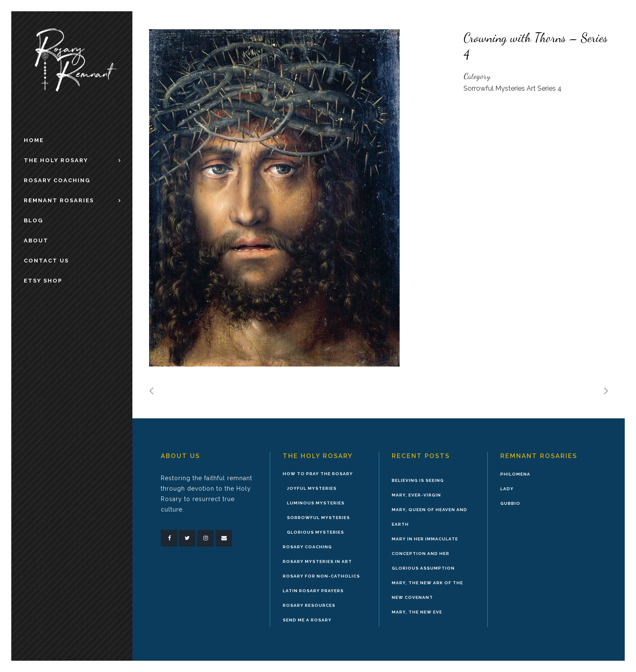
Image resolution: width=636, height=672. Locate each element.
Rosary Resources (309, 605)
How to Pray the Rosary (318, 474)
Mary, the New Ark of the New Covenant (427, 590)
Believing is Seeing (418, 480)
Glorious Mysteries (315, 532)
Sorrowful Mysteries (318, 518)
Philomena (515, 474)
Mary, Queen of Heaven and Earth (429, 517)
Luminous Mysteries (316, 503)
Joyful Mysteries (312, 488)
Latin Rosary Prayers (313, 591)
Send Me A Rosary (307, 620)
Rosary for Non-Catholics (321, 576)
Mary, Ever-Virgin (416, 495)
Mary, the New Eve (417, 612)
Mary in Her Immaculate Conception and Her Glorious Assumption (425, 554)
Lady (507, 489)
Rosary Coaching (307, 547)
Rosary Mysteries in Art (317, 561)
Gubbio (510, 503)
